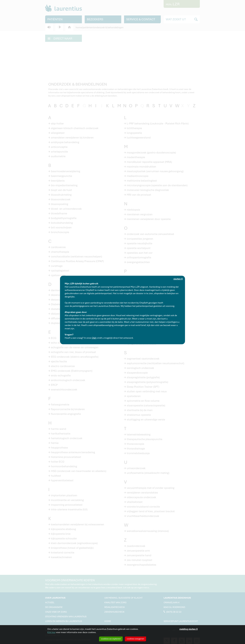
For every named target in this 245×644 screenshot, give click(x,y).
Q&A (94, 338)
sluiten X (178, 279)
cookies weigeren (135, 639)
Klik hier (51, 632)
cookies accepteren (111, 639)
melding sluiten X (189, 629)
